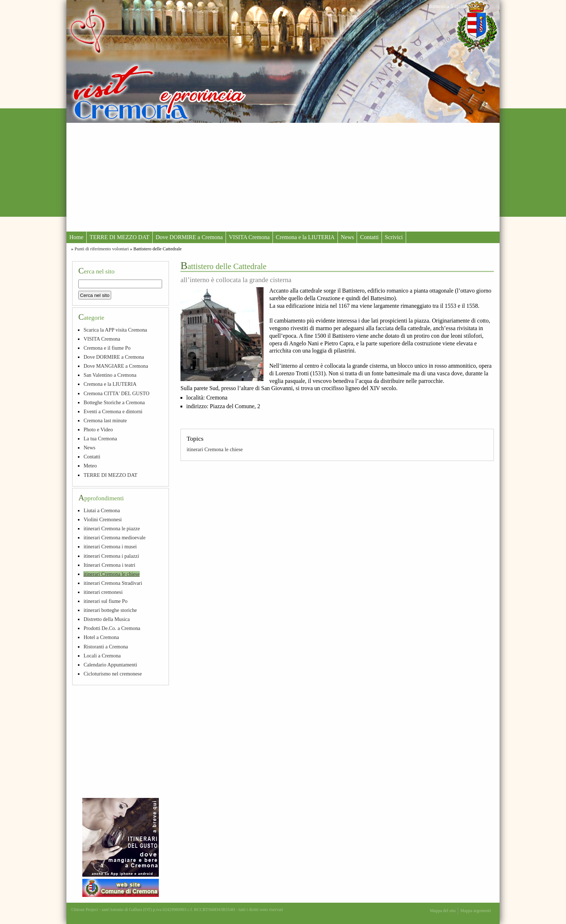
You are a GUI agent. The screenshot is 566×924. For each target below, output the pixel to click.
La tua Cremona (100, 439)
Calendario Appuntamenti (110, 665)
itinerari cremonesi (103, 592)
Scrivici (394, 237)
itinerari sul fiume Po (105, 601)
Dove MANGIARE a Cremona (116, 366)
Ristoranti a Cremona (106, 647)
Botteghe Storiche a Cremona (114, 402)
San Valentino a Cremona (110, 375)
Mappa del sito (443, 911)
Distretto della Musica (106, 619)
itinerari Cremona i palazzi (111, 556)
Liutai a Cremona (102, 510)
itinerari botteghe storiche (110, 610)
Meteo (90, 466)
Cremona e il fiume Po (107, 348)
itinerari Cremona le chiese (215, 449)
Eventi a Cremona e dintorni (113, 411)
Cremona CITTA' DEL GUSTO (116, 393)
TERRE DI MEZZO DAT (119, 237)
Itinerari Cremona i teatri (109, 565)
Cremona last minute (105, 420)
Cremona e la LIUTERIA (305, 237)
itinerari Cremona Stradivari (113, 583)
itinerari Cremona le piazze (112, 528)
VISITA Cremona (249, 237)
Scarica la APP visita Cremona (115, 330)
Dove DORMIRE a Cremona (189, 237)
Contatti (369, 237)
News (347, 237)
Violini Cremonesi (103, 519)
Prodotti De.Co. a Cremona (112, 628)
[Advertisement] (283, 177)
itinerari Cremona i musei (110, 547)
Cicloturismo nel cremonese (112, 674)
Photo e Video (98, 429)
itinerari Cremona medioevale (114, 537)
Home (76, 237)
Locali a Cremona (102, 656)
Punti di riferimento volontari (101, 249)
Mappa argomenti (476, 911)
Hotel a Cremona (101, 637)
